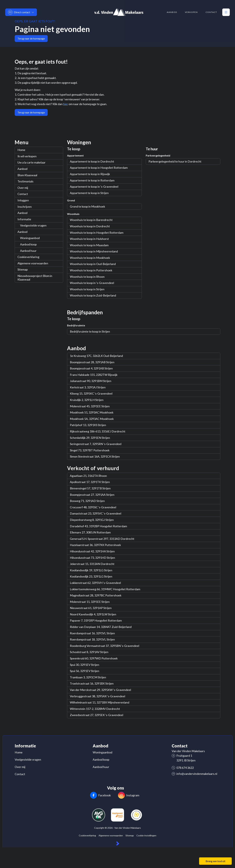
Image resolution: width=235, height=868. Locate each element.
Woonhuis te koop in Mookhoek (90, 258)
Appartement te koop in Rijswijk (90, 174)
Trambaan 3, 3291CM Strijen (88, 677)
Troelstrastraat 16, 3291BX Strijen (92, 683)
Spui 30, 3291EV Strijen (85, 665)
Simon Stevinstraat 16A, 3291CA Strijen (95, 456)
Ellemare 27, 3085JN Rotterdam (90, 532)
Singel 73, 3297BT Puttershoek (90, 450)
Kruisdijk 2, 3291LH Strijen (87, 400)
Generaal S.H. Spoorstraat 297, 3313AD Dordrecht (102, 539)
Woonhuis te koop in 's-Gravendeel (92, 283)
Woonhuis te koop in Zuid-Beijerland (93, 295)
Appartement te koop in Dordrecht (92, 161)
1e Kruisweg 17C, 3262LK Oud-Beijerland (96, 356)
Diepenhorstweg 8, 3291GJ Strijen (92, 520)
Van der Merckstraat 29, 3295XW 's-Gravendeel (100, 690)
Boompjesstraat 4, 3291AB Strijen (91, 368)
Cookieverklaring (28, 257)
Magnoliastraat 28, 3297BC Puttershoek (96, 595)
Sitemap (23, 269)
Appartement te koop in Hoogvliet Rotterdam (99, 168)
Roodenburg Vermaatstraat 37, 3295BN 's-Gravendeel (105, 646)
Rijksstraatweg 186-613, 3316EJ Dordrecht (98, 431)
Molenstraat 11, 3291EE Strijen (90, 602)
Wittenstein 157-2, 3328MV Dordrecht (95, 709)
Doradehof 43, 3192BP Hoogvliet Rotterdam (98, 526)
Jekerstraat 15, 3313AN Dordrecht (92, 564)
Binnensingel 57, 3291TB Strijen (90, 488)
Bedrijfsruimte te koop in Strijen (90, 331)
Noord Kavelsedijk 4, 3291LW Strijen (93, 614)
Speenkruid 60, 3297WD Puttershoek (94, 658)
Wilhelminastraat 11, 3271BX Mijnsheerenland (100, 702)
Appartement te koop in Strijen (89, 193)
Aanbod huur (28, 251)
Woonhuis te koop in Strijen (87, 289)
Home (21, 150)
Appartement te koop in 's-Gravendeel (94, 187)
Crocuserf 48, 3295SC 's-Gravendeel (93, 507)
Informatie (24, 219)
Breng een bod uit (215, 861)
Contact (23, 194)
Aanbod (22, 169)
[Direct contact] (21, 12)
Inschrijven (25, 207)
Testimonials (25, 181)
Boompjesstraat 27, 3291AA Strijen (92, 495)
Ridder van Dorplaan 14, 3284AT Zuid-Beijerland (101, 627)
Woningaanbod (30, 238)
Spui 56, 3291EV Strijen (85, 671)
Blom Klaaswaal (27, 175)
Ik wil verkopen (27, 156)
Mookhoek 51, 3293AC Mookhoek (92, 412)
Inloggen (23, 200)
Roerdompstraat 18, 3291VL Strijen (92, 639)
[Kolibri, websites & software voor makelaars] (118, 843)
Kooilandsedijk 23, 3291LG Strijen (91, 576)
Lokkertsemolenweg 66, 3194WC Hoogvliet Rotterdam (105, 589)
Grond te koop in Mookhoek (87, 206)
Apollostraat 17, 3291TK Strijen (90, 482)
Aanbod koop (28, 244)
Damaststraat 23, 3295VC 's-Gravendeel (96, 513)
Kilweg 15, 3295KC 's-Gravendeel (91, 393)
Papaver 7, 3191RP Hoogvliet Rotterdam (96, 620)
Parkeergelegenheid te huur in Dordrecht (175, 161)
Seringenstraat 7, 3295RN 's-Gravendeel (96, 444)
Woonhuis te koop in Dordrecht (90, 226)
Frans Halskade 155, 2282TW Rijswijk (94, 375)
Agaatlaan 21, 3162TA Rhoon (88, 476)
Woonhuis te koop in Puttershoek (91, 270)
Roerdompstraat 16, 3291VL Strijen (92, 633)
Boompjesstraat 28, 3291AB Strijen (92, 362)
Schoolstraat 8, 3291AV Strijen (89, 652)
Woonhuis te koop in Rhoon (87, 277)
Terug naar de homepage (31, 38)
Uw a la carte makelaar (31, 162)
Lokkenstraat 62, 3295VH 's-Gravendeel (95, 583)
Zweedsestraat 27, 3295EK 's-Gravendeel (97, 715)
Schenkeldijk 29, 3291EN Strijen (90, 438)
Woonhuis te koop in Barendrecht (91, 220)
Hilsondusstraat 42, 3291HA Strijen (92, 551)
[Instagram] (129, 796)
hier (66, 104)
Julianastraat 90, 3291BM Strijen (91, 381)
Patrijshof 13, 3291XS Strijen (88, 425)
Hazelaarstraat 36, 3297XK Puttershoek (95, 545)
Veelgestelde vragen (33, 225)
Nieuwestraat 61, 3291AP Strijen (91, 608)
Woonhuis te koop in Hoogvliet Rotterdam (97, 233)
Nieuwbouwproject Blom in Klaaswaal (35, 278)
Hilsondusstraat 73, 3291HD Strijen (92, 558)
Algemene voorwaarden (33, 263)
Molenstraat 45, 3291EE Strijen (90, 406)
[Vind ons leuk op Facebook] (100, 796)
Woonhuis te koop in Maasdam (89, 245)
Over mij (23, 188)
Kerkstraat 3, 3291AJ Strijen (88, 387)
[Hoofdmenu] (226, 12)
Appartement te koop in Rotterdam (92, 180)
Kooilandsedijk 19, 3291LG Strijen (91, 570)
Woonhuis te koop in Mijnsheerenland (94, 251)
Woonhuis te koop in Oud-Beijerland (93, 264)
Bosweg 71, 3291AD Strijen (87, 501)
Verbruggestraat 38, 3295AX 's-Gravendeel (98, 696)
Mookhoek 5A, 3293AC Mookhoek (92, 419)
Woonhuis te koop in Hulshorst (89, 239)
